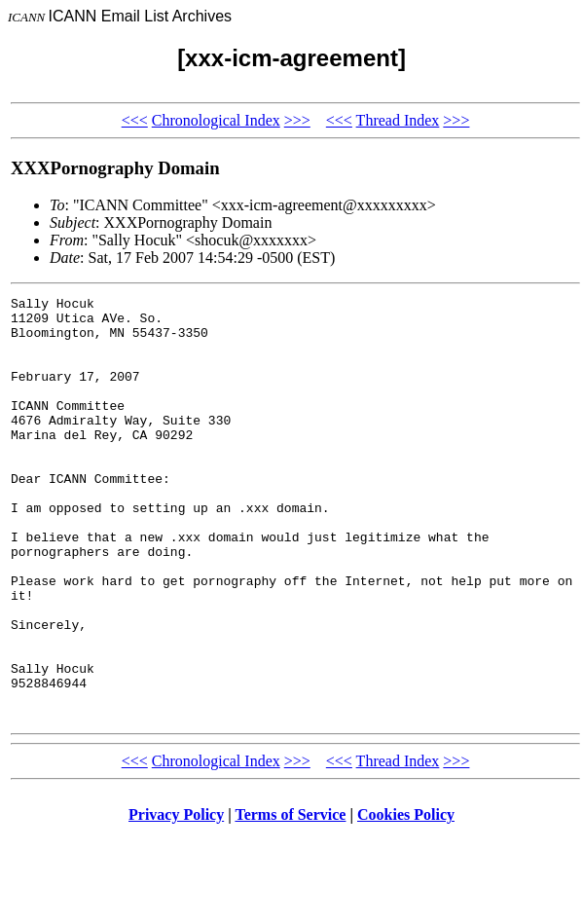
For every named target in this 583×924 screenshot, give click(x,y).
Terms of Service (290, 899)
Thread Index (398, 120)
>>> (297, 120)
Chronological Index (216, 120)
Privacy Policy (176, 899)
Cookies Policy (406, 899)
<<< (135, 120)
